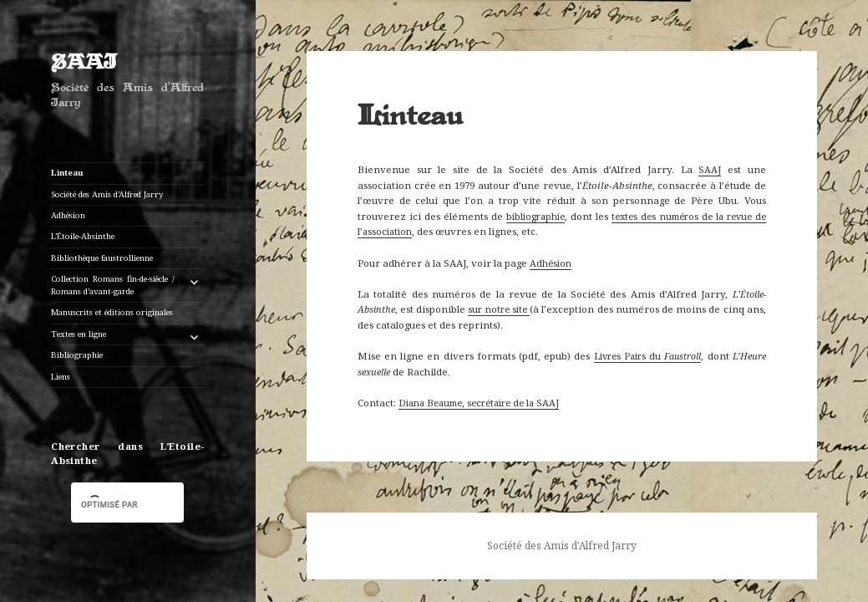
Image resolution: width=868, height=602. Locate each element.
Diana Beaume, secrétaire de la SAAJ (479, 403)
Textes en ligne (79, 334)
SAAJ (84, 64)
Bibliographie (77, 355)
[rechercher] (112, 504)
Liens (61, 377)
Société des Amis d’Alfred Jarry (107, 194)
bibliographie (536, 216)
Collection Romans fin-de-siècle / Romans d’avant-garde (113, 285)
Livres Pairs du (648, 356)
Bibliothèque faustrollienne (102, 258)
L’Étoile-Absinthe (83, 236)
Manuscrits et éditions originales (112, 312)
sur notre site (499, 309)
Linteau (67, 173)
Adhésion (68, 215)
